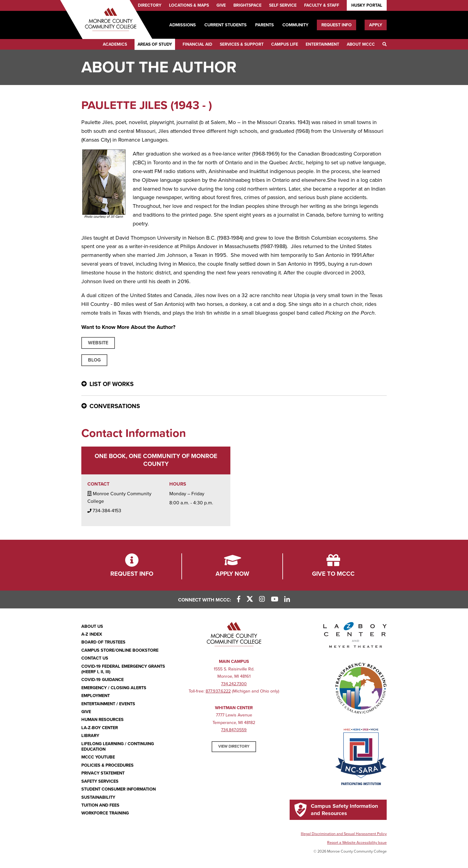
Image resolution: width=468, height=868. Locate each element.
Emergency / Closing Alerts (114, 688)
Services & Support (242, 44)
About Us (92, 626)
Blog (94, 360)
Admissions (183, 25)
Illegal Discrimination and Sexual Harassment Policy (344, 834)
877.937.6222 (218, 691)
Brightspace (247, 5)
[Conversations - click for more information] (234, 407)
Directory (150, 5)
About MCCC (361, 44)
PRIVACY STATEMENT (103, 773)
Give (221, 5)
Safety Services (100, 781)
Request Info (336, 25)
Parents (265, 25)
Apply (376, 25)
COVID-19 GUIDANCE (102, 680)
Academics (115, 44)
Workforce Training (105, 813)
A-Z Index (92, 634)
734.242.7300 (234, 684)
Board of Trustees (103, 642)
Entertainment (322, 44)
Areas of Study (155, 44)
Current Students (226, 25)
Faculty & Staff (322, 5)
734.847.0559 (234, 730)
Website (98, 343)
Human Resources (102, 720)
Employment (96, 696)
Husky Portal (367, 5)
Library (90, 736)
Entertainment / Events (108, 704)
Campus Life (285, 44)
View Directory (234, 746)
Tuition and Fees (100, 805)
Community (295, 25)
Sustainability (98, 797)
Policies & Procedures (107, 765)
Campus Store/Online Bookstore (120, 650)
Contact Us (95, 658)
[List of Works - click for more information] (234, 385)
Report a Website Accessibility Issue (357, 843)
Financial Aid (197, 44)
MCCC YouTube (98, 757)
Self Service (283, 5)
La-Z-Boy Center (100, 728)
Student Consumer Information (119, 789)
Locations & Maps (189, 5)
